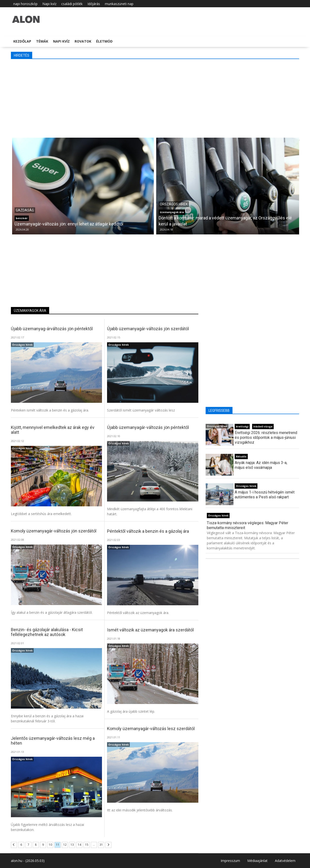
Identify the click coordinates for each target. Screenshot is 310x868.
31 (101, 845)
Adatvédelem (285, 861)
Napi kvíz (49, 4)
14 (79, 845)
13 (72, 845)
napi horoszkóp (25, 4)
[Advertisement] (155, 98)
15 (87, 845)
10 (50, 845)
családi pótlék (72, 4)
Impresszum (230, 861)
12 (65, 845)
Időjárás (94, 4)
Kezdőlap (22, 41)
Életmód (104, 41)
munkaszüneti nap (119, 4)
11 (58, 845)
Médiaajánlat (257, 861)
